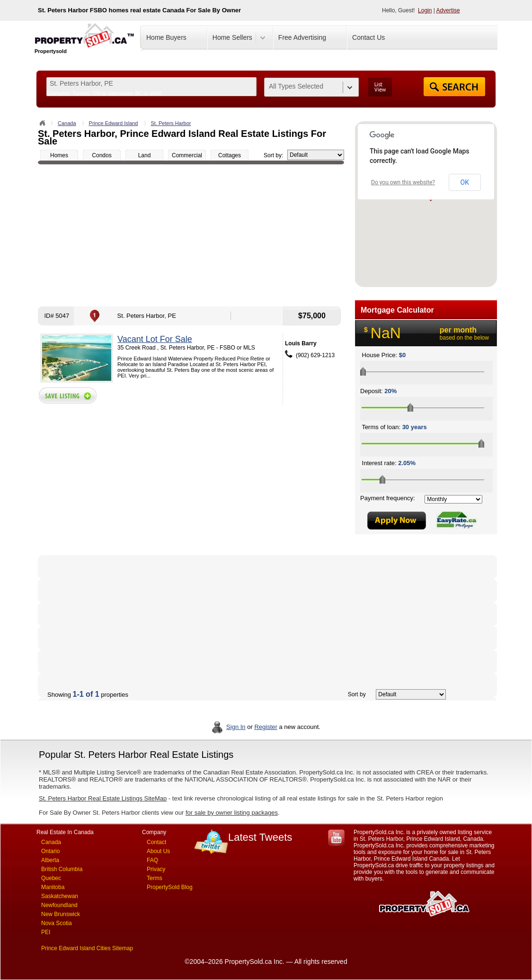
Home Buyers (166, 37)
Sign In (236, 727)
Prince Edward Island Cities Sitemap (87, 948)
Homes (59, 155)
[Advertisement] (191, 235)
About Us (158, 851)
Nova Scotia (57, 923)
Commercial (187, 155)
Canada (67, 123)
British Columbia (62, 869)
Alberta (50, 860)
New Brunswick (61, 914)
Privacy (156, 869)
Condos (102, 155)
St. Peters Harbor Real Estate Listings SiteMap (103, 798)
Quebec (51, 878)
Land (145, 155)
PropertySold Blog (170, 887)
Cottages (230, 155)
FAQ (152, 860)
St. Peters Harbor (171, 123)
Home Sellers (232, 37)
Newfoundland (59, 905)
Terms (155, 878)
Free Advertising (302, 37)
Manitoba (53, 887)
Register (266, 727)
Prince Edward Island (114, 123)
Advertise (448, 10)
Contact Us (368, 37)
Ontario (50, 851)
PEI (46, 932)
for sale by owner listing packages (232, 813)
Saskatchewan (60, 896)
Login (425, 10)
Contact (156, 842)
